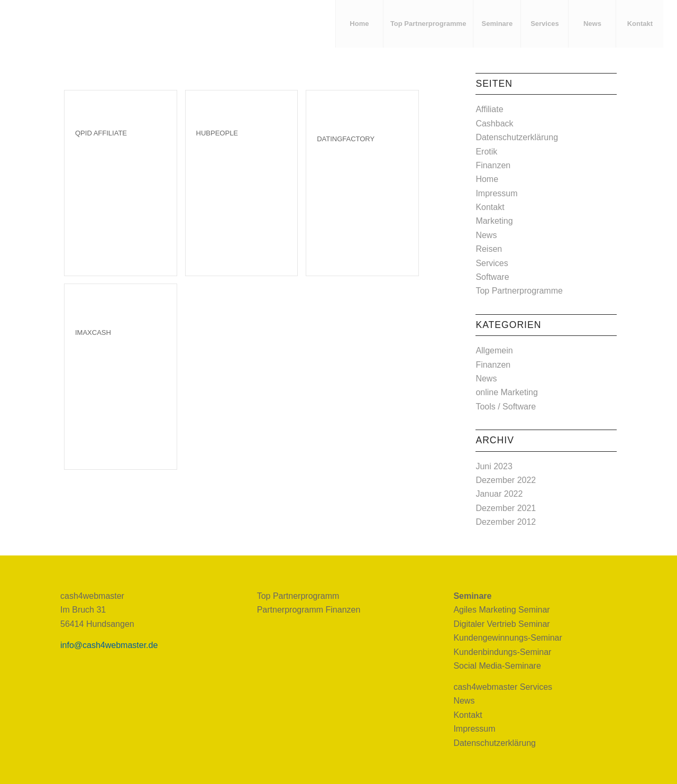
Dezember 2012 (506, 522)
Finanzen (493, 165)
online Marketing (506, 392)
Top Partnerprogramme (519, 291)
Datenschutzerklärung (517, 137)
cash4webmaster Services (503, 687)
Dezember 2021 (506, 508)
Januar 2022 (499, 494)
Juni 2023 (494, 466)
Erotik (486, 152)
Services (492, 263)
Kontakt (490, 207)
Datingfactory (346, 139)
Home (487, 179)
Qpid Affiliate (101, 133)
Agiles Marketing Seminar (501, 610)
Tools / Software (506, 407)
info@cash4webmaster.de (109, 645)
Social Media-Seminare (497, 666)
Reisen (489, 249)
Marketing (494, 221)
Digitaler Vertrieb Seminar (501, 624)
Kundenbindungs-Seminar (502, 652)
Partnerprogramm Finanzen (309, 610)
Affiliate (489, 109)
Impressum (496, 193)
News (486, 235)
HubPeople (217, 133)
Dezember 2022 (506, 480)
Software (492, 277)
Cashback (494, 124)
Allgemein (494, 350)
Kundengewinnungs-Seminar (507, 638)
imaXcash (93, 332)
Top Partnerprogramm (298, 596)
